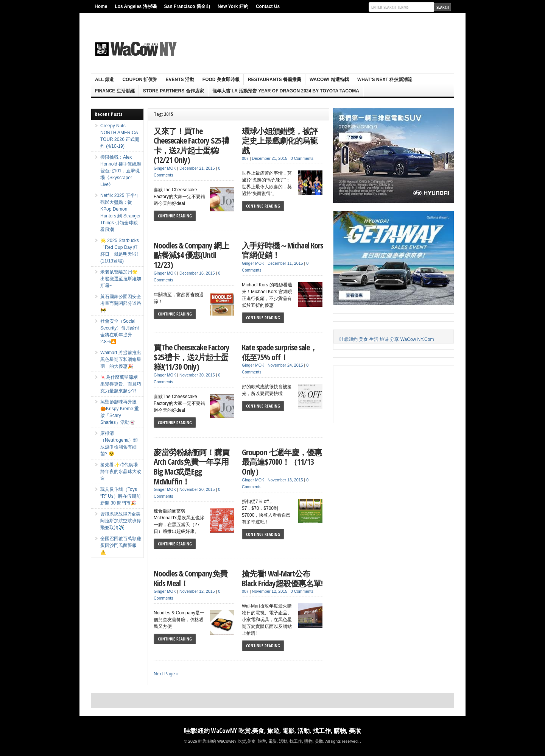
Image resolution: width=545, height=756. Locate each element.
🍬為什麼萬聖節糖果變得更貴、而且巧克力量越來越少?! (121, 384)
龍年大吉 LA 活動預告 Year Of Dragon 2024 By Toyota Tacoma (286, 91)
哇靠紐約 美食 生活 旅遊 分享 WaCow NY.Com (387, 339)
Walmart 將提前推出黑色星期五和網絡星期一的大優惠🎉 (121, 359)
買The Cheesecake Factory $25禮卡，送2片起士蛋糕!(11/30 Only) (192, 357)
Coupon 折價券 (140, 80)
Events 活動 (180, 80)
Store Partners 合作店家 (174, 91)
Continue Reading (175, 216)
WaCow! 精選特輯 (329, 80)
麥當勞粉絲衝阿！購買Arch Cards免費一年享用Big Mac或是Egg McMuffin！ (192, 467)
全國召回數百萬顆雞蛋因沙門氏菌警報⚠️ (121, 545)
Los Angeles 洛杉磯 (135, 6)
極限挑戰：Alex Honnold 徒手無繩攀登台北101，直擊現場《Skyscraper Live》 (121, 171)
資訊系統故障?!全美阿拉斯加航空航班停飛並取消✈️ (121, 521)
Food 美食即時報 (221, 80)
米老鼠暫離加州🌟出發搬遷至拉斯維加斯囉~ (121, 279)
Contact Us (268, 6)
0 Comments (302, 158)
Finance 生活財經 (115, 91)
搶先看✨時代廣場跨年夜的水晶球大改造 (121, 472)
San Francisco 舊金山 (187, 6)
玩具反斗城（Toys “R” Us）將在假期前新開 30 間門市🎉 (121, 496)
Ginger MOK (165, 168)
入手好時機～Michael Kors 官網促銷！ (282, 250)
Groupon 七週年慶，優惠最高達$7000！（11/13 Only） (282, 462)
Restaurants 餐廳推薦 (275, 80)
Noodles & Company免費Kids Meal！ (191, 578)
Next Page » (166, 674)
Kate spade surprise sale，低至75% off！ (280, 352)
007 (245, 158)
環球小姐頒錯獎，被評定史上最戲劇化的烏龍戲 (280, 141)
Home (101, 6)
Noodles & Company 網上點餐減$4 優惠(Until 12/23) (191, 255)
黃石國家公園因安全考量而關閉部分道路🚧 (121, 303)
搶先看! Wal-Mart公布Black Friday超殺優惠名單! (282, 578)
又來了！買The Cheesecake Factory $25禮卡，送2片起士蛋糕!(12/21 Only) (191, 145)
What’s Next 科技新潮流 (385, 80)
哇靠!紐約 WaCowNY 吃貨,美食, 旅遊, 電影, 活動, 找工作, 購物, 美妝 (272, 731)
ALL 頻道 (104, 80)
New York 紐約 (233, 6)
